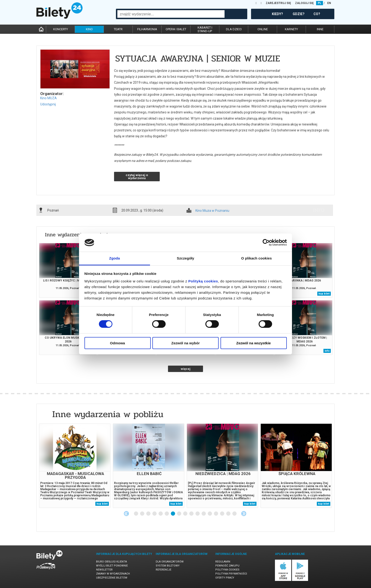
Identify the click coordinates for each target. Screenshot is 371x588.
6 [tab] (167, 514)
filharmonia (147, 29)
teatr (118, 29)
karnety (291, 29)
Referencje (163, 570)
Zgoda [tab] (115, 258)
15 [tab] (222, 514)
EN (329, 3)
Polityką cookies (203, 281)
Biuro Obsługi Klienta (111, 562)
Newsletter (104, 570)
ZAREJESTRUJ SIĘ (278, 3)
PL (320, 3)
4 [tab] (155, 514)
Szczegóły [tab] (185, 258)
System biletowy (168, 566)
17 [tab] (235, 514)
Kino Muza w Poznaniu (212, 211)
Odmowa (117, 343)
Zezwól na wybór (185, 343)
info (319, 210)
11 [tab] (198, 514)
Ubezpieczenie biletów (112, 578)
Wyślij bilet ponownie (112, 566)
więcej (186, 369)
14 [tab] (216, 514)
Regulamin (223, 562)
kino (89, 29)
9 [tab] (185, 514)
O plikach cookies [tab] (256, 258)
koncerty (61, 29)
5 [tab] (161, 514)
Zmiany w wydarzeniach (113, 574)
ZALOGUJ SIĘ (304, 3)
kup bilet (324, 294)
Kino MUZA (49, 98)
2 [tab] (142, 514)
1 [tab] (136, 514)
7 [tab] (173, 514)
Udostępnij (48, 104)
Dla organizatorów (170, 562)
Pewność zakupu (227, 566)
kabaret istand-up (205, 29)
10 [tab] (192, 514)
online (263, 29)
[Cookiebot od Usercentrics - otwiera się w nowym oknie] (266, 242)
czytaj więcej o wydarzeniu (137, 177)
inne (320, 29)
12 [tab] (204, 514)
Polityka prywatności (231, 574)
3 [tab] (149, 514)
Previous (126, 514)
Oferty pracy (225, 578)
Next (244, 514)
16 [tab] (229, 514)
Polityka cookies (227, 570)
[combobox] (171, 14)
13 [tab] (210, 514)
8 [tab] (179, 514)
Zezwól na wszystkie (254, 343)
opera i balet (176, 29)
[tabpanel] (75, 466)
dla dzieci (234, 29)
